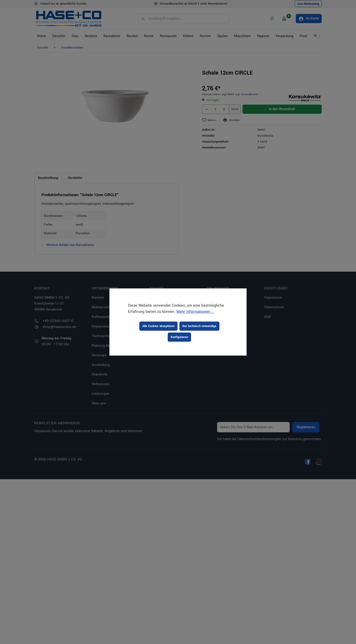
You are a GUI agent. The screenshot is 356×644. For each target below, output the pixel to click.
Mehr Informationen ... (195, 312)
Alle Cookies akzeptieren (158, 326)
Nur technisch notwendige (199, 326)
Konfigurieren (179, 337)
